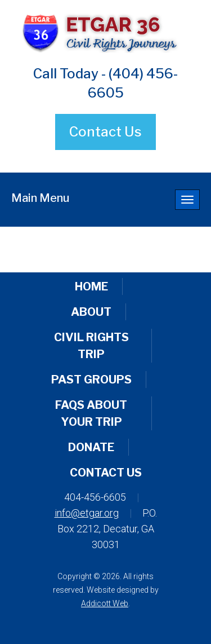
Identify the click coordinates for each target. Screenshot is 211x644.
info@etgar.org (87, 513)
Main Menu (40, 198)
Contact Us (105, 132)
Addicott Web (105, 603)
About (91, 312)
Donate (91, 447)
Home (91, 286)
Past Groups (91, 380)
